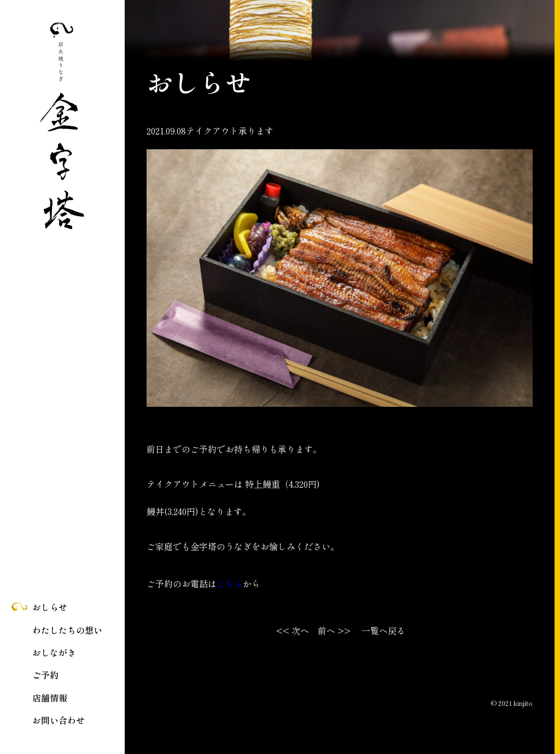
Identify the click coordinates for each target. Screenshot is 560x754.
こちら (230, 583)
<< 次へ (293, 630)
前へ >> (334, 630)
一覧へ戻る (383, 630)
